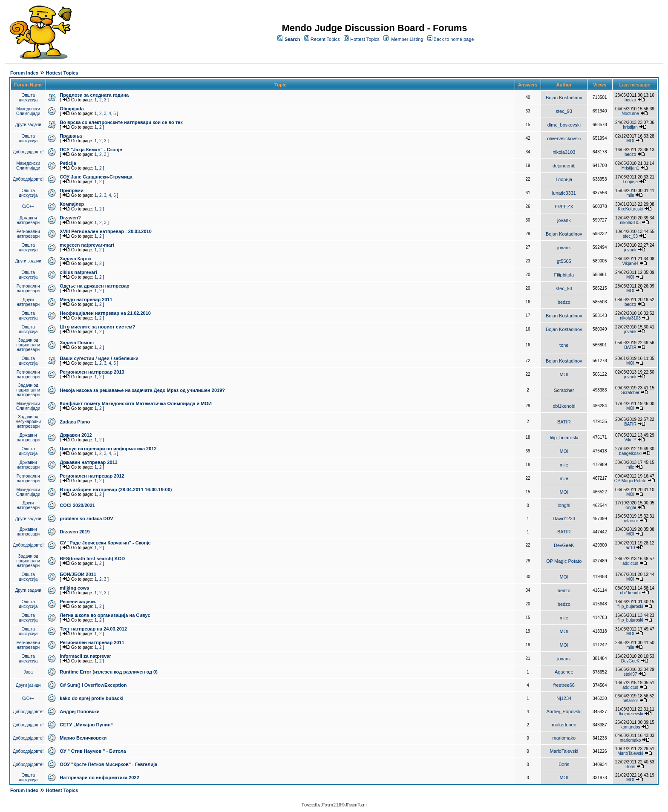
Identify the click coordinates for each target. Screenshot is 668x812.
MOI (630, 141)
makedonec (564, 725)
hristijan (630, 127)
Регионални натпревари (28, 234)
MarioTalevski (564, 751)
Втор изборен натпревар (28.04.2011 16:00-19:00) (116, 490)
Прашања (71, 136)
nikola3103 (564, 152)
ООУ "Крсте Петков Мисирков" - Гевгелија (108, 764)
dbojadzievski (630, 714)
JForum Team (356, 805)
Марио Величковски (83, 738)
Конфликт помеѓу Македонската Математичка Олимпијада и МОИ (136, 403)
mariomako (564, 738)
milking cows (74, 588)
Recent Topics (325, 39)
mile (630, 195)
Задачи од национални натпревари (28, 345)
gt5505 (564, 261)
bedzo (630, 100)
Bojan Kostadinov (564, 98)
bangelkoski (630, 454)
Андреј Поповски (79, 711)
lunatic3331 (564, 193)
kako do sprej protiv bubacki (91, 698)
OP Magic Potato (630, 481)
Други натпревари (28, 302)
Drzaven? (70, 218)
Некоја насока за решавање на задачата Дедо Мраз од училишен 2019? (142, 390)
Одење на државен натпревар (94, 286)
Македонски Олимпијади (28, 111)
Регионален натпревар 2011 (92, 642)
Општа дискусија (28, 98)
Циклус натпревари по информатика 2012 (108, 449)
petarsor (630, 521)
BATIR (630, 347)
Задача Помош (77, 343)
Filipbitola (564, 275)
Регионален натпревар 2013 (92, 372)
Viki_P (631, 440)
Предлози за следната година (94, 95)
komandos (630, 727)
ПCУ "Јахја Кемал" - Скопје (91, 150)
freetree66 (564, 685)
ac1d (631, 548)
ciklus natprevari (78, 272)
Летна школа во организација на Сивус (105, 615)
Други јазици (28, 685)
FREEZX (564, 207)
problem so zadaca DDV (86, 518)
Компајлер (72, 204)
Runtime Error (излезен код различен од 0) (108, 672)
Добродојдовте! (28, 152)
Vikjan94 (630, 263)
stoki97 (631, 674)
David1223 (564, 518)
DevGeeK (564, 545)
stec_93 (564, 111)
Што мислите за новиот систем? (97, 327)
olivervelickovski (564, 138)
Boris (564, 764)
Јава (28, 672)
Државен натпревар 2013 (89, 462)
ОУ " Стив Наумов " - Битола (93, 751)
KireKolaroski (630, 209)
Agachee (564, 672)
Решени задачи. (78, 602)
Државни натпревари (28, 220)
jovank (564, 220)
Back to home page (454, 39)
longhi (564, 505)
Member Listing (407, 39)
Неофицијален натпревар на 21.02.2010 (105, 313)
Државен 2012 (76, 435)
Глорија (564, 179)
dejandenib (564, 166)
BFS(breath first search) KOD (92, 559)
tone (564, 345)
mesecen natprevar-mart (87, 245)
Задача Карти (75, 259)
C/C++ (28, 206)
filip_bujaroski (564, 438)
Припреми (72, 190)
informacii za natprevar (85, 656)
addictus (630, 563)
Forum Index (24, 73)
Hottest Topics (365, 39)
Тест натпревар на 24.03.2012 (93, 629)
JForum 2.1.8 (331, 805)
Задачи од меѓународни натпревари (28, 422)
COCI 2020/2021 (77, 505)
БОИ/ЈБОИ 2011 (78, 574)
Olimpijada (72, 109)
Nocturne (630, 114)
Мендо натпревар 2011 (86, 299)
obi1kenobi (564, 406)
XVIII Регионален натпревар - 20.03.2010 (105, 231)
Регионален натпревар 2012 (92, 476)
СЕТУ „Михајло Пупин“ (86, 725)
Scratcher (564, 390)
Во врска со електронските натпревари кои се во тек (121, 122)
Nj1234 (564, 698)
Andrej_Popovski (564, 711)
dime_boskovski (564, 125)
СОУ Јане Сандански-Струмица (96, 177)
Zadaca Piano (75, 422)
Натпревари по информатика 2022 (99, 777)
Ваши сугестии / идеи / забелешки (99, 358)
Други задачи (28, 125)
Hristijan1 (631, 168)
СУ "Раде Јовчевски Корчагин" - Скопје (105, 543)
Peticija (68, 163)
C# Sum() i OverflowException (93, 685)
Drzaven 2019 (75, 532)
